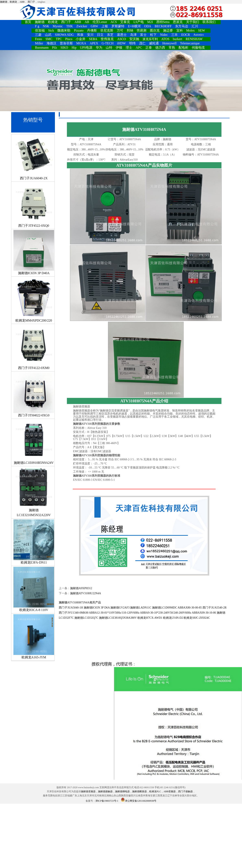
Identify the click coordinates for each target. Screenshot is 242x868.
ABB (22, 2)
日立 (100, 35)
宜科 (180, 30)
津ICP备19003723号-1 (107, 801)
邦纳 (130, 30)
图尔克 (155, 30)
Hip (74, 48)
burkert (178, 39)
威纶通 (154, 43)
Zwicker (82, 26)
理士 (129, 48)
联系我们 (209, 22)
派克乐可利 (150, 39)
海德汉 (51, 43)
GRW (94, 26)
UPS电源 (86, 48)
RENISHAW (194, 39)
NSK (46, 26)
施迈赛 (168, 30)
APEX (94, 43)
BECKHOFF (163, 26)
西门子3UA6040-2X (34, 158)
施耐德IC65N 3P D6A (97, 608)
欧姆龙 (13, 2)
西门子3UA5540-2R (215, 608)
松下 (153, 35)
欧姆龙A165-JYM (34, 637)
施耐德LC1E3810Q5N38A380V (118, 618)
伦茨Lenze (100, 22)
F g (37, 26)
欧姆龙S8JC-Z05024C (197, 618)
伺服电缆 (198, 48)
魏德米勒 (64, 30)
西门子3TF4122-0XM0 (34, 347)
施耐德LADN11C (141, 608)
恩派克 (178, 22)
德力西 (160, 48)
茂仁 (142, 43)
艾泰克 (125, 22)
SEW (202, 30)
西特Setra (163, 22)
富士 (143, 35)
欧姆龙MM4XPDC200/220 (34, 300)
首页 (28, 22)
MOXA (81, 43)
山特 (109, 48)
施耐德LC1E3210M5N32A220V (34, 492)
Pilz (55, 48)
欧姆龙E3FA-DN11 (34, 542)
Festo (39, 39)
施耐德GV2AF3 (120, 608)
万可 (120, 30)
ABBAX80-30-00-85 (190, 608)
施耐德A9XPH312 (81, 588)
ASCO (122, 39)
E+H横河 (134, 26)
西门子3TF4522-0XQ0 (34, 205)
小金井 (81, 39)
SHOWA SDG (64, 35)
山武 (48, 35)
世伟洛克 (107, 39)
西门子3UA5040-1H (71, 608)
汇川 (195, 26)
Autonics (199, 35)
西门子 (31, 2)
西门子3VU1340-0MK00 (74, 613)
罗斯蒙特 (118, 26)
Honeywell (169, 43)
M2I (150, 22)
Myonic (58, 26)
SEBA (93, 39)
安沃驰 (134, 39)
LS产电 (139, 22)
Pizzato (79, 30)
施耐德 (4, 2)
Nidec (164, 35)
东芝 (110, 35)
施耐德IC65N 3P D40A (34, 252)
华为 (99, 48)
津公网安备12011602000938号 (139, 801)
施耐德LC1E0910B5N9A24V (34, 442)
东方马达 (182, 26)
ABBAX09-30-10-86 (204, 613)
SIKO (64, 48)
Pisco (69, 39)
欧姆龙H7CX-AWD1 (150, 618)
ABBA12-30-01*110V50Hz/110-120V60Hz (114, 613)
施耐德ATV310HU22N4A (86, 593)
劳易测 (142, 30)
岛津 (133, 35)
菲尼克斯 (107, 30)
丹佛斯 (92, 30)
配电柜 (183, 48)
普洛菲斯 (66, 43)
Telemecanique (190, 43)
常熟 (172, 48)
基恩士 (122, 35)
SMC (49, 39)
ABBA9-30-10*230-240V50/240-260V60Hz (166, 613)
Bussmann (42, 48)
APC (139, 48)
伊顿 (119, 48)
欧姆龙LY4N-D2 (173, 618)
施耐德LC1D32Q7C (86, 618)
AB (87, 22)
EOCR (186, 35)
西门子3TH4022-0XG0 (34, 395)
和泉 (80, 35)
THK (70, 26)
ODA (148, 26)
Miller (39, 43)
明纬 (132, 43)
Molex (191, 30)
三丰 (174, 35)
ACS (114, 22)
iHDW (121, 43)
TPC (59, 39)
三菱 (38, 35)
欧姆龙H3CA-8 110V (34, 589)
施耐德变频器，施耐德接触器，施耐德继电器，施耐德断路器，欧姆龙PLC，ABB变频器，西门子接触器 (137, 791)
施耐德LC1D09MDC (165, 608)
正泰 (149, 48)
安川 (90, 35)
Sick (51, 30)
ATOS (165, 39)
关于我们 (193, 22)
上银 (105, 26)
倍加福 (40, 30)
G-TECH (108, 43)
